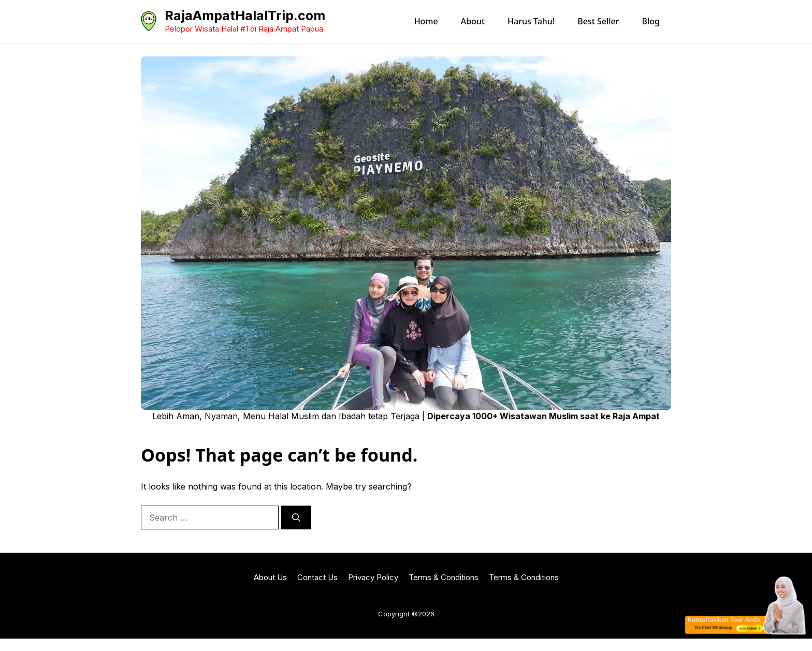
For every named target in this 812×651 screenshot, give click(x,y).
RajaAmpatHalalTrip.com (245, 16)
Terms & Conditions (444, 577)
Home (426, 21)
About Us (270, 577)
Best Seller (598, 21)
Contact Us (317, 577)
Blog (651, 21)
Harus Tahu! (531, 21)
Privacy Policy (373, 577)
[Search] (296, 517)
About (473, 21)
